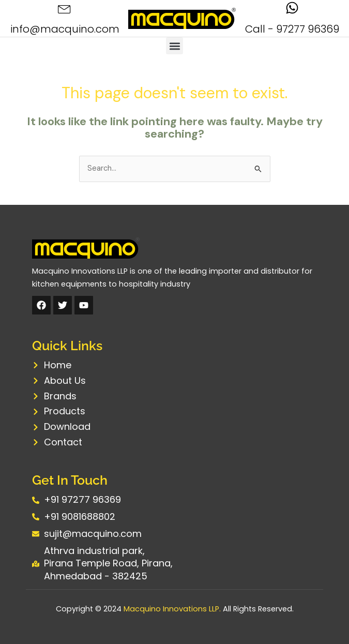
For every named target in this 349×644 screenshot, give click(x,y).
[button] (174, 46)
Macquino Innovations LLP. (172, 609)
